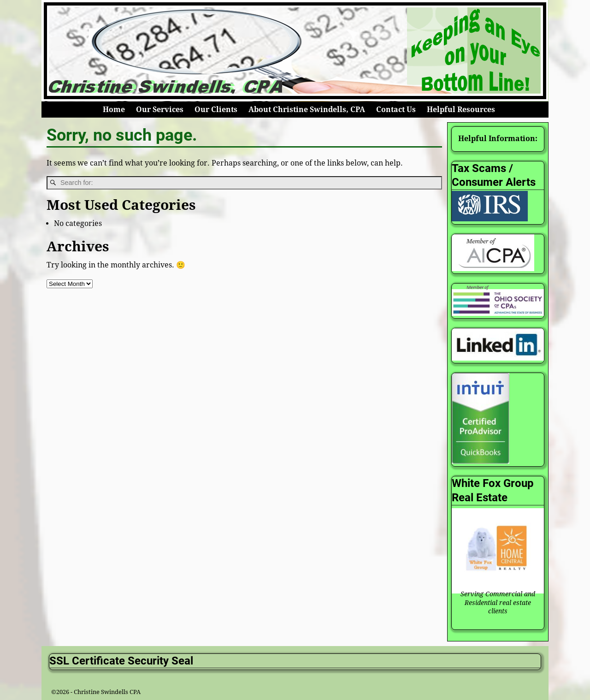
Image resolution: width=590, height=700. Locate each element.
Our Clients (216, 110)
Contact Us (396, 110)
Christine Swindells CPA (107, 692)
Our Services (160, 110)
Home (114, 110)
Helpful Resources (461, 110)
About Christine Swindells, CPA (307, 110)
